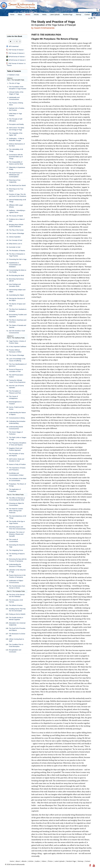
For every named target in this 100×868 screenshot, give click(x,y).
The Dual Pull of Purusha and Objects (17, 629)
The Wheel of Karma (16, 605)
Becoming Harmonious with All (16, 280)
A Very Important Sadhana (18, 346)
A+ (92, 18)
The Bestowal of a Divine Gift (17, 635)
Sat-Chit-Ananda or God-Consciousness (17, 332)
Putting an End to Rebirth (17, 614)
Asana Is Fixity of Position (17, 464)
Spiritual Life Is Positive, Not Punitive (17, 109)
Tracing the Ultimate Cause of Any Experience (17, 381)
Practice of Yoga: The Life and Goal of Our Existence (18, 195)
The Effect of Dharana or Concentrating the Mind (17, 499)
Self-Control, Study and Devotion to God (17, 460)
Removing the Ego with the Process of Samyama (18, 560)
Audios (37, 861)
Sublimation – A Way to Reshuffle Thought (17, 139)
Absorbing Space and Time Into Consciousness (17, 528)
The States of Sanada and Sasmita (17, 326)
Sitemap (80, 861)
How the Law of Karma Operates (16, 387)
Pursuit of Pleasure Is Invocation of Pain (16, 370)
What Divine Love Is (15, 244)
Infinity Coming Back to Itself (16, 640)
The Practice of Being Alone (16, 104)
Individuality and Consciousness (14, 98)
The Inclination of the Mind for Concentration (18, 479)
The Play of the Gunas (16, 230)
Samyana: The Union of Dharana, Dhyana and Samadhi (17, 534)
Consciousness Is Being (17, 418)
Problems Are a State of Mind (17, 220)
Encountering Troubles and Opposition (18, 316)
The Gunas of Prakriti (16, 216)
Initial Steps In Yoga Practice (15, 115)
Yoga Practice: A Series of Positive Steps (17, 342)
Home (12, 861)
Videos (44, 861)
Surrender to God (15, 247)
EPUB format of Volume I (16, 57)
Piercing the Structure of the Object (17, 299)
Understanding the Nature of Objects (17, 413)
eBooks (24, 861)
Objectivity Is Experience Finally (17, 168)
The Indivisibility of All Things (16, 150)
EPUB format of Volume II (16, 60)
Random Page (71, 861)
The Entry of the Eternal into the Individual (17, 596)
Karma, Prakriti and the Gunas (16, 408)
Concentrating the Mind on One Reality (18, 271)
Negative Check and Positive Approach (16, 449)
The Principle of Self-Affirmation (16, 120)
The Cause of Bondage (17, 233)
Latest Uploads (60, 861)
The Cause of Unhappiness (13, 397)
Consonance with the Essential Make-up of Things (16, 157)
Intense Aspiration (15, 237)
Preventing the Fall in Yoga (18, 259)
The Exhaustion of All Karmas (16, 601)
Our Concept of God (16, 240)
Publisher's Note (14, 75)
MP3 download (12, 46)
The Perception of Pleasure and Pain (15, 392)
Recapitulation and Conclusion (15, 651)
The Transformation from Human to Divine (17, 587)
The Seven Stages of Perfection (16, 433)
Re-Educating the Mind (16, 275)
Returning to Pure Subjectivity (15, 181)
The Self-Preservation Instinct (16, 376)
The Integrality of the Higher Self (16, 134)
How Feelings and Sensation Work (15, 285)
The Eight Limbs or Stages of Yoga (18, 438)
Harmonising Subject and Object (17, 291)
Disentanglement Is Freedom (15, 403)
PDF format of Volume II (15, 53)
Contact (88, 861)
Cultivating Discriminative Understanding (17, 422)
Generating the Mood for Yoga (17, 546)
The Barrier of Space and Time (17, 305)
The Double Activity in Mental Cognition (16, 618)
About (18, 861)
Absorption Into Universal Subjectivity (17, 624)
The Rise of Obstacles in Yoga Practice (17, 255)
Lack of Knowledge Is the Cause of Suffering (17, 360)
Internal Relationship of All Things (17, 201)
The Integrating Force (16, 550)
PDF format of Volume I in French (16, 64)
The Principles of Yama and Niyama (17, 455)
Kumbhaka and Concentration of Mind (16, 474)
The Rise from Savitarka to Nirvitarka (18, 310)
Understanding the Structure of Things (15, 565)
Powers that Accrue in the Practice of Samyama (17, 576)
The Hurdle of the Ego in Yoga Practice (17, 522)
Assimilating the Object (16, 295)
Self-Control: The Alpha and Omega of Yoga (17, 129)
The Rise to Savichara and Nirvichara (18, 321)
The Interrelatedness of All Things (17, 517)
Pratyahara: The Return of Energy (17, 485)
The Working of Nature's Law (17, 555)
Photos (50, 861)
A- (89, 18)
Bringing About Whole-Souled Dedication (16, 226)
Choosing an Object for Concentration (16, 504)
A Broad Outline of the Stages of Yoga (16, 93)
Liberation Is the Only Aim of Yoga (17, 571)
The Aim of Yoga (14, 83)
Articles (31, 861)
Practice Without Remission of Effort (15, 351)
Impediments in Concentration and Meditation (15, 265)
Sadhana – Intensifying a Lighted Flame (17, 211)
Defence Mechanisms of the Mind (17, 145)
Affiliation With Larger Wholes (16, 206)
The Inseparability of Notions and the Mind (16, 163)
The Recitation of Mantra (17, 250)
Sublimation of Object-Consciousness (16, 582)
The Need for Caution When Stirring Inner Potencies (16, 511)
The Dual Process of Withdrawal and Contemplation (16, 175)
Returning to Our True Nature (16, 190)
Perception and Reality (16, 124)
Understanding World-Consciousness (16, 428)
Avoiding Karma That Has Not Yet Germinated (17, 610)
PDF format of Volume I (15, 50)
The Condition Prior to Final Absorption (16, 645)
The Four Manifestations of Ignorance (18, 365)
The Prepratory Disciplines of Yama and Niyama (18, 444)
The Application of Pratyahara (15, 490)
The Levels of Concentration (14, 540)
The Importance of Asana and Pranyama (17, 469)
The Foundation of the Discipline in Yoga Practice (18, 88)
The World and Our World (17, 185)
